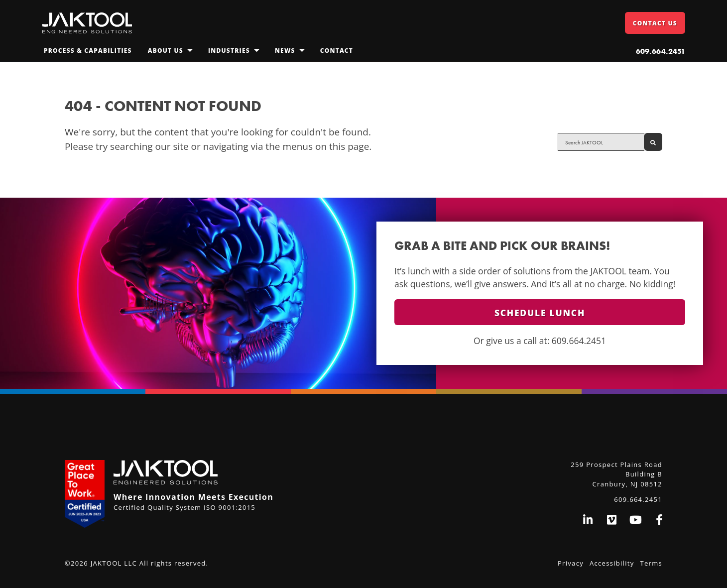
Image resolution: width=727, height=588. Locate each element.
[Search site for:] (601, 142)
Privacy (571, 563)
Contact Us (655, 23)
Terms (651, 563)
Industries (229, 51)
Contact (337, 51)
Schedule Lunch (540, 313)
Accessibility (612, 563)
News (285, 51)
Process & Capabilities (88, 51)
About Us (166, 51)
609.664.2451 (661, 51)
